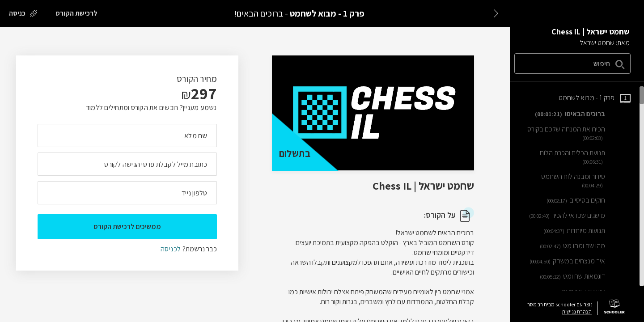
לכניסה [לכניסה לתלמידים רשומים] (171, 249)
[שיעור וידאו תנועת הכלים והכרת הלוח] (578, 157)
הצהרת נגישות (577, 312)
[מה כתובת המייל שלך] (127, 164)
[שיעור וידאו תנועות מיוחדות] (587, 231)
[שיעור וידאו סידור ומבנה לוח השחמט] (578, 181)
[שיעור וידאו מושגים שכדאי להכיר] (580, 216)
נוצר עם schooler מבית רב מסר (560, 305)
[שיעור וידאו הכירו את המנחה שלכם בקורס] (578, 133)
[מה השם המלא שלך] (127, 136)
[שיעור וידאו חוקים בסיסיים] (589, 200)
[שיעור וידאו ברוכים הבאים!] (583, 114)
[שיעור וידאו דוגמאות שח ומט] (585, 276)
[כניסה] (23, 13)
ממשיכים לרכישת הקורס (127, 227)
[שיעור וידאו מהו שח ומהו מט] (585, 246)
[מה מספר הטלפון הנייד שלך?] (127, 193)
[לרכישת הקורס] (76, 13)
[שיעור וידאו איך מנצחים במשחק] (580, 261)
